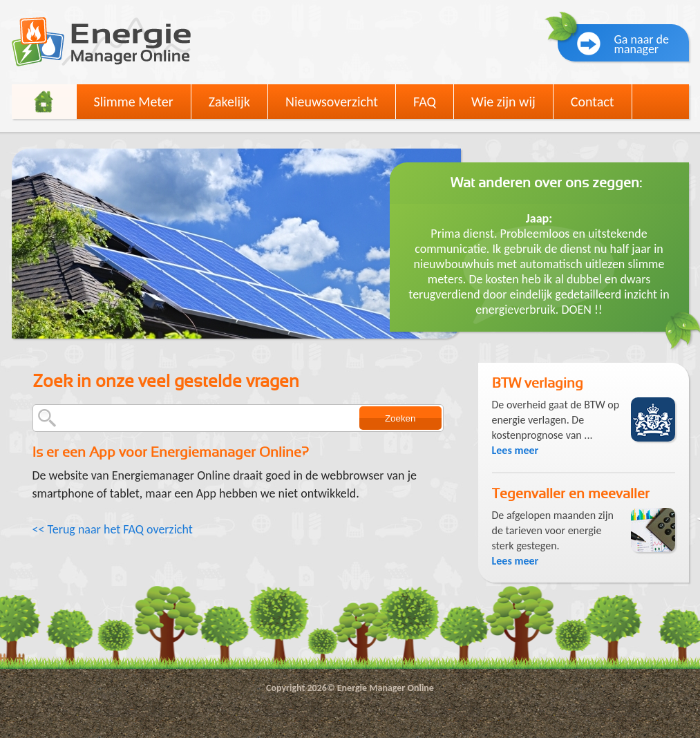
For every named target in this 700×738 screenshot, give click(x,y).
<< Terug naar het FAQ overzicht (113, 529)
